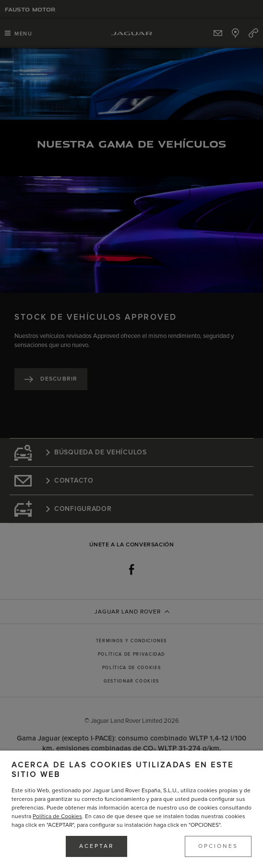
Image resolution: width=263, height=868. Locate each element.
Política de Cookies (57, 816)
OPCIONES (218, 846)
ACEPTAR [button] (96, 846)
